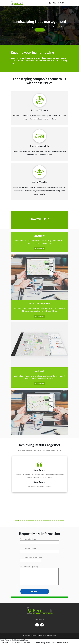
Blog (43, 620)
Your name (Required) (39, 541)
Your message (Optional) (39, 575)
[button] (16, 520)
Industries (38, 620)
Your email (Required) (39, 550)
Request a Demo (40, 30)
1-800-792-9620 (56, 3)
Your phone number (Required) (31, 559)
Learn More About (39, 384)
